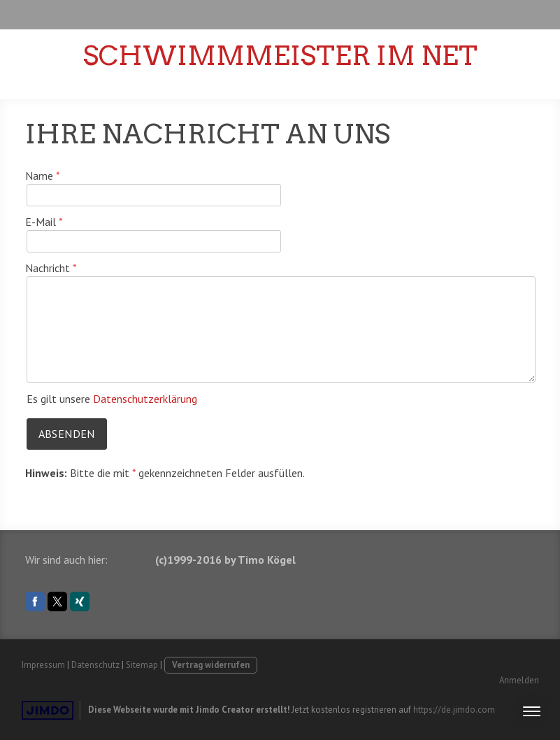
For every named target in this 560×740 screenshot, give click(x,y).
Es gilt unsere (112, 399)
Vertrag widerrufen (211, 665)
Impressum (43, 665)
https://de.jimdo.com (454, 710)
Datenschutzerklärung (145, 399)
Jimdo (48, 710)
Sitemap (142, 665)
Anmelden (519, 680)
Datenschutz (95, 665)
